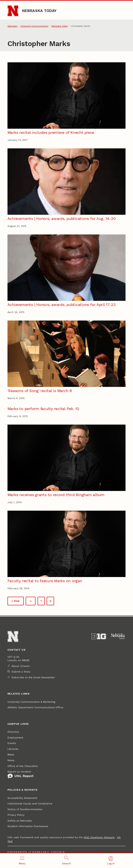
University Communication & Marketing (31, 702)
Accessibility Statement (22, 798)
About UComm (21, 666)
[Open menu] (22, 861)
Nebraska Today (39, 11)
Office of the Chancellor (23, 766)
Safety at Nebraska (20, 821)
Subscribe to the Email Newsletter (33, 677)
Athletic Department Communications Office (35, 707)
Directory (13, 732)
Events (12, 743)
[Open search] (66, 861)
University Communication (34, 26)
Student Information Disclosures (28, 826)
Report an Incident (21, 774)
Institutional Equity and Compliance (30, 804)
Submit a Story (21, 672)
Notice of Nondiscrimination (25, 809)
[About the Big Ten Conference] (99, 636)
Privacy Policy (16, 815)
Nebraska (12, 26)
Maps (11, 755)
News (11, 760)
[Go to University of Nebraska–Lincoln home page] (13, 11)
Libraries (13, 749)
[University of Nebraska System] (118, 636)
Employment (15, 738)
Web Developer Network (99, 837)
